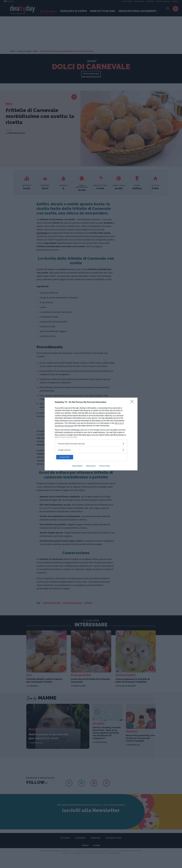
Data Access (91, 466)
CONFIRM (68, 457)
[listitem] (91, 444)
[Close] (133, 402)
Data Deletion (77, 466)
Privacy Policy (105, 466)
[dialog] (91, 434)
